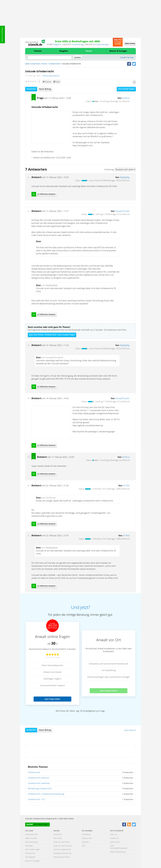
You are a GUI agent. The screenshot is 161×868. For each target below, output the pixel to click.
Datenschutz (115, 842)
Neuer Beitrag (45, 89)
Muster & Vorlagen (118, 51)
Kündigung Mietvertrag (62, 853)
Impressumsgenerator (62, 850)
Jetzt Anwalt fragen (126, 89)
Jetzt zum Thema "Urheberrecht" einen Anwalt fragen (52, 335)
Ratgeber (57, 45)
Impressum (115, 838)
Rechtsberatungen (101, 45)
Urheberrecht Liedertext (39, 783)
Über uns (114, 835)
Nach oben (130, 730)
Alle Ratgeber (30, 857)
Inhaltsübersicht (32, 835)
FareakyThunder (122, 211)
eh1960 (126, 486)
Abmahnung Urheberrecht (40, 789)
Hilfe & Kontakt (2, 35)
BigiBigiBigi (125, 177)
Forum (89, 51)
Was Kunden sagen (33, 850)
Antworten (31, 89)
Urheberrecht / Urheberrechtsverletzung (46, 794)
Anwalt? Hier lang (127, 58)
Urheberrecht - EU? (37, 799)
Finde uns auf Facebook (63, 846)
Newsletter (58, 835)
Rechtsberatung (31, 842)
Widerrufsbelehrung (118, 852)
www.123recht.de (33, 64)
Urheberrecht (55, 64)
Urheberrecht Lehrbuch (38, 778)
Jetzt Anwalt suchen (109, 691)
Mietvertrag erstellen (62, 857)
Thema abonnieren (51, 76)
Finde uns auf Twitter (62, 842)
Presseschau (30, 853)
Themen (38, 51)
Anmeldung (86, 835)
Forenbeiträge (78, 45)
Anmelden (29, 846)
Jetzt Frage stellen (52, 699)
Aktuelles (85, 842)
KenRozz (126, 98)
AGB (83, 846)
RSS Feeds (58, 838)
